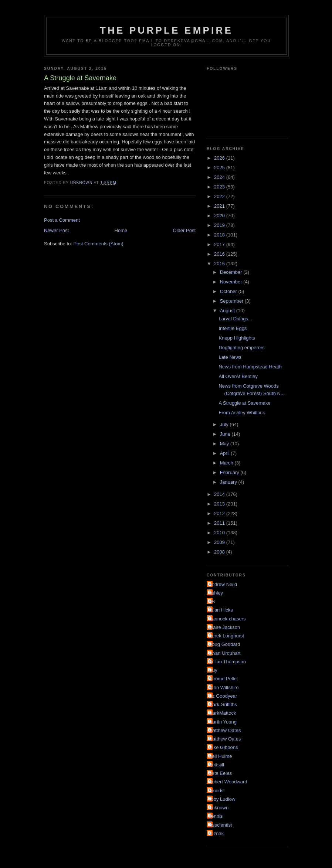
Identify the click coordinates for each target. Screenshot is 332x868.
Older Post (184, 230)
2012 (220, 513)
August (228, 311)
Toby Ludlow (222, 799)
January (229, 482)
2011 (220, 523)
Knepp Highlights (237, 338)
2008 (220, 552)
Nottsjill (216, 765)
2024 (220, 177)
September (232, 301)
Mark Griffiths (223, 704)
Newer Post (56, 230)
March (227, 463)
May (225, 444)
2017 (220, 244)
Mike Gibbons (223, 747)
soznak (216, 833)
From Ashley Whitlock (242, 413)
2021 (220, 206)
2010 (220, 533)
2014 (220, 494)
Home (121, 230)
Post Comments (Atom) (99, 244)
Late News (230, 357)
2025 (220, 168)
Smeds (216, 791)
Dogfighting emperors (241, 348)
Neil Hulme (220, 756)
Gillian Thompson (227, 662)
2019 (220, 225)
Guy (213, 670)
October (229, 291)
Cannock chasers (227, 619)
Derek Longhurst (226, 636)
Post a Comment (62, 220)
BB (212, 601)
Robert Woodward (228, 782)
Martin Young (223, 722)
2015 (220, 264)
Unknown (218, 808)
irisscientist (220, 825)
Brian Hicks (221, 610)
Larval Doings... (235, 319)
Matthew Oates (225, 730)
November (232, 282)
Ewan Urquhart (225, 653)
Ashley (216, 593)
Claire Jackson (224, 627)
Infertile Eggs (233, 328)
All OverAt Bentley (238, 376)
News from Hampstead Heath (250, 367)
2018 (220, 235)
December (232, 272)
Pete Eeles (220, 773)
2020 (220, 216)
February (230, 472)
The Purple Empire (166, 30)
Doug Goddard (224, 644)
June (226, 434)
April (226, 453)
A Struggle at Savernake (244, 403)
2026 (220, 158)
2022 (220, 196)
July (225, 424)
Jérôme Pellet (223, 679)
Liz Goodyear (223, 696)
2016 (220, 254)
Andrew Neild (223, 584)
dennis (216, 816)
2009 (220, 542)
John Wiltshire (224, 687)
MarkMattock (222, 713)
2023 (220, 187)
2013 (220, 504)
